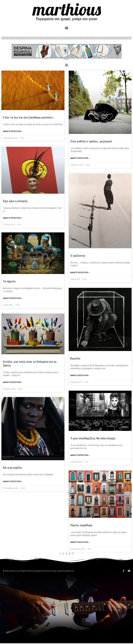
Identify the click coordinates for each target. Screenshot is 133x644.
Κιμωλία (75, 358)
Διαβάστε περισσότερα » (12, 131)
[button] (66, 28)
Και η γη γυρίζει (12, 469)
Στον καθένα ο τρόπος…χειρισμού (91, 141)
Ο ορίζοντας (78, 256)
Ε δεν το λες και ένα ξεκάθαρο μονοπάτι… (29, 117)
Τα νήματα (9, 282)
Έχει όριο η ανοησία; (15, 201)
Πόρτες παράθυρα (81, 525)
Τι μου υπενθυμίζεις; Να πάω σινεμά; (93, 438)
